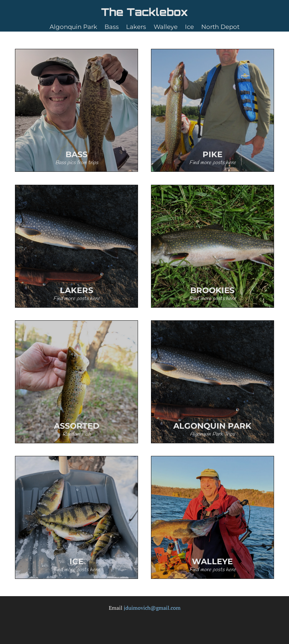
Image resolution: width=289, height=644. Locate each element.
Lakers (136, 27)
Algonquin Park (73, 27)
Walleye (166, 27)
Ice (189, 27)
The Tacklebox (144, 12)
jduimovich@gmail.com (152, 608)
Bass (112, 27)
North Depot (220, 27)
